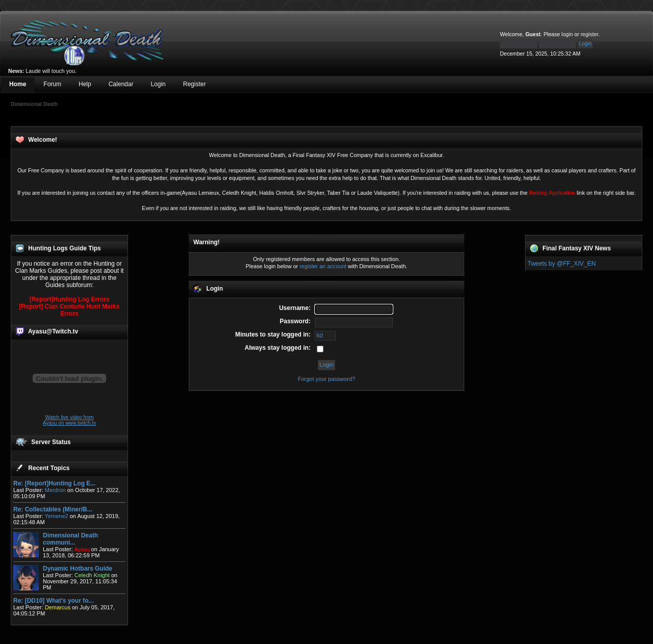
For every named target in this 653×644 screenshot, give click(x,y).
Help (85, 84)
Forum (52, 84)
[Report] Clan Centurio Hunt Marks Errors (69, 310)
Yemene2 (57, 516)
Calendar (121, 84)
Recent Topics (49, 468)
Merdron (55, 490)
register (589, 34)
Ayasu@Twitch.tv (53, 331)
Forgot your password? (327, 379)
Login (158, 84)
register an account (323, 266)
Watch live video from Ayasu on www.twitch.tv (69, 420)
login (567, 34)
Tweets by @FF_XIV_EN (562, 264)
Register (195, 84)
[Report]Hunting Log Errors (70, 299)
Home (18, 84)
